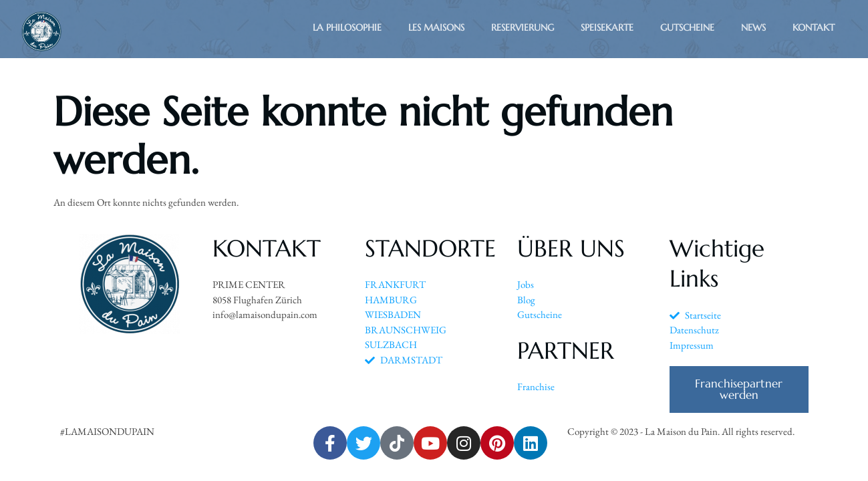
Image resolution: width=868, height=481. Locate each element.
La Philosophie (347, 27)
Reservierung (523, 27)
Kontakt (814, 27)
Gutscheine (687, 27)
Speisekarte (607, 27)
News (753, 27)
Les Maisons (436, 27)
